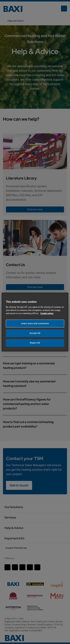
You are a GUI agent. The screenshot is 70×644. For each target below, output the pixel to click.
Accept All (35, 333)
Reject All (35, 343)
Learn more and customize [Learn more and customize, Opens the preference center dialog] (35, 323)
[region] (35, 322)
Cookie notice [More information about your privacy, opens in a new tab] (47, 313)
